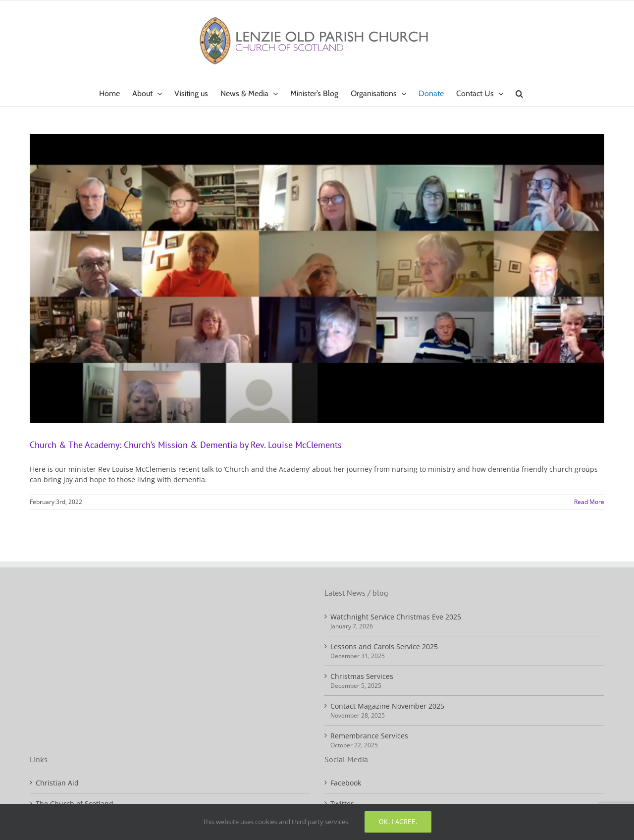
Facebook (346, 783)
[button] (519, 94)
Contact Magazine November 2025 (387, 706)
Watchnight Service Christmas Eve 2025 (396, 617)
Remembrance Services (369, 736)
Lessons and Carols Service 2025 (384, 646)
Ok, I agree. (398, 822)
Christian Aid (57, 783)
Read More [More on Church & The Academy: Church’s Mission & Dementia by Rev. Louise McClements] (589, 502)
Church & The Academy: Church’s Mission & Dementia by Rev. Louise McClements (186, 445)
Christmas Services (362, 676)
